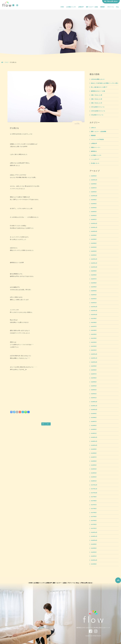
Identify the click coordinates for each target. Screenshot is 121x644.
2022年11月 (94, 263)
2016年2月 (94, 552)
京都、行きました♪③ (97, 95)
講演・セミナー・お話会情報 (99, 132)
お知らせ (93, 128)
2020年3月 (94, 390)
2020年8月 (94, 370)
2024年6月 (94, 204)
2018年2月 (94, 477)
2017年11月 (94, 489)
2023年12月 (94, 224)
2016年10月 (94, 540)
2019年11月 (94, 406)
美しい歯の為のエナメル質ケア (99, 87)
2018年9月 (94, 449)
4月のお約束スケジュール (98, 107)
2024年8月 (94, 200)
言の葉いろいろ (95, 163)
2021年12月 (94, 307)
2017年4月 (94, 517)
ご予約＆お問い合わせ (86, 583)
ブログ (6, 62)
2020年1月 (94, 398)
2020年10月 (94, 362)
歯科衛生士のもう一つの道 (98, 91)
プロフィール (110, 7)
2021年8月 (94, 323)
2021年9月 (94, 319)
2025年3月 (94, 192)
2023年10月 (94, 231)
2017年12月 (94, 485)
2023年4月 (94, 247)
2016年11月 (94, 536)
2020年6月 (94, 378)
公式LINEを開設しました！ (98, 79)
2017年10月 (94, 493)
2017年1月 (94, 528)
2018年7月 (94, 457)
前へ (44, 424)
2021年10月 (94, 315)
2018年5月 (94, 465)
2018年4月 (94, 469)
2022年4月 (94, 291)
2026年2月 (94, 176)
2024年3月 (94, 212)
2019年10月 (94, 410)
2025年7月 (94, 188)
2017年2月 (94, 524)
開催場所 (103, 7)
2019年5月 (94, 429)
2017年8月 (94, 501)
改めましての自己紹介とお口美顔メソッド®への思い (105, 83)
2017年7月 (94, 505)
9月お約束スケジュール (97, 115)
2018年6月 (94, 461)
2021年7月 (94, 327)
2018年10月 (94, 445)
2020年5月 (94, 382)
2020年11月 (94, 358)
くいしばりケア (95, 159)
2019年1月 (94, 433)
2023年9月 (94, 235)
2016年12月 (94, 532)
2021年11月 (94, 311)
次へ (48, 424)
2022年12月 (94, 259)
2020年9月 (94, 366)
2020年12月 (94, 354)
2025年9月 (94, 184)
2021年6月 (94, 330)
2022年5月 (94, 287)
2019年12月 (94, 402)
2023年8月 (94, 239)
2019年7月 (94, 422)
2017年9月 (94, 497)
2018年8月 (94, 453)
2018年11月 (94, 441)
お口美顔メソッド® (71, 7)
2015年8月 (94, 564)
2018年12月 (94, 437)
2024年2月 (94, 216)
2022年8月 (94, 275)
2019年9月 (94, 414)
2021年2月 (94, 346)
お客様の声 (81, 7)
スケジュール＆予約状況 (97, 140)
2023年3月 (94, 251)
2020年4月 (94, 386)
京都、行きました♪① (97, 103)
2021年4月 (94, 338)
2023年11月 (94, 227)
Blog (117, 7)
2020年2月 (94, 394)
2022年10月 (94, 267)
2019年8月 (94, 418)
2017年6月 (94, 509)
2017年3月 (94, 521)
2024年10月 (94, 196)
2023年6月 (94, 243)
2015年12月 (94, 560)
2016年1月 (94, 556)
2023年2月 (94, 255)
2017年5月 (94, 513)
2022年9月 (94, 271)
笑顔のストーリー (96, 147)
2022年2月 (94, 299)
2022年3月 (94, 295)
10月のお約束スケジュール (98, 111)
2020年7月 (94, 374)
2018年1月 (94, 481)
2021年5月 (94, 334)
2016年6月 (94, 548)
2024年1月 (94, 220)
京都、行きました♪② (97, 99)
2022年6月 (94, 283)
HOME (62, 7)
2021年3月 (94, 342)
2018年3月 (94, 473)
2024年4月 (94, 208)
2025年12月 (94, 180)
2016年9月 (94, 544)
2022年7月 (94, 279)
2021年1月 (94, 350)
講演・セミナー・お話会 (92, 7)
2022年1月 (94, 303)
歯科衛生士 (94, 151)
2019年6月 (94, 426)
